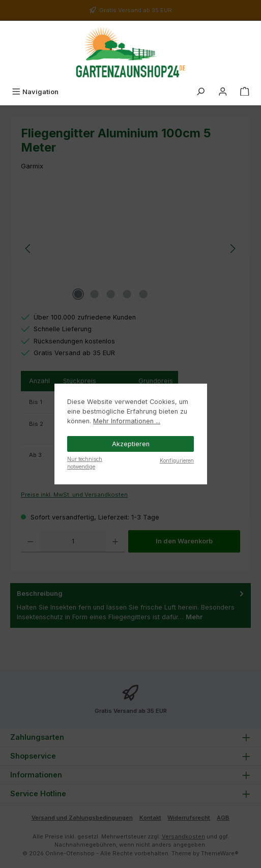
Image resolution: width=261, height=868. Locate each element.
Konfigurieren (177, 460)
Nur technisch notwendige (85, 463)
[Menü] (35, 92)
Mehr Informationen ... (127, 421)
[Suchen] (200, 92)
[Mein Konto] (223, 92)
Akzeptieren (131, 444)
